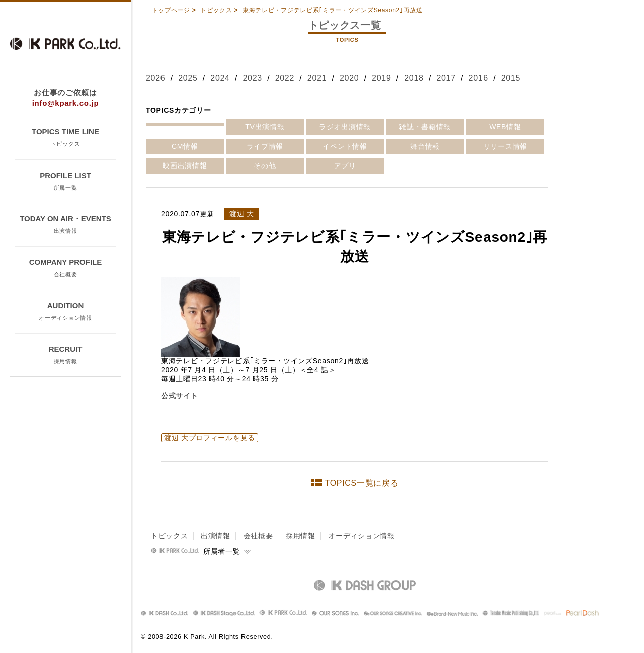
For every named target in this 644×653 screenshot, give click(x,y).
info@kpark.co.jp (66, 103)
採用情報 (301, 536)
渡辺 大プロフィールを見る (210, 438)
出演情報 (216, 536)
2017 (446, 78)
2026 (155, 78)
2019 (381, 78)
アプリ (345, 166)
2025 (188, 78)
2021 (317, 78)
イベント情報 (345, 146)
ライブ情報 (265, 146)
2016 (478, 78)
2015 (511, 78)
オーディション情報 (361, 536)
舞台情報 (425, 146)
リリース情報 (505, 146)
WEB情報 (505, 127)
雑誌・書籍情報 (425, 127)
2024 (220, 78)
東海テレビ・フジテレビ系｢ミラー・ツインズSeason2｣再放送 (333, 10)
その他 (265, 166)
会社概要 (258, 536)
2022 (285, 78)
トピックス (216, 10)
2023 (252, 78)
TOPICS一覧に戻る (362, 483)
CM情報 (185, 146)
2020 (349, 78)
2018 (414, 78)
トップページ (171, 10)
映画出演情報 (185, 166)
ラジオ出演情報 (345, 127)
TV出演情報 (265, 127)
